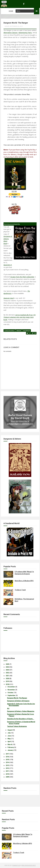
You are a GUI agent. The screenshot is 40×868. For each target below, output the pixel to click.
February (11, 747)
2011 (7, 771)
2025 (7, 664)
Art (8, 708)
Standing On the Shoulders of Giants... (21, 719)
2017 (7, 754)
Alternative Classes (11, 33)
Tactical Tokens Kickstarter (17, 726)
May (9, 739)
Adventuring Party (25, 33)
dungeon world (9, 331)
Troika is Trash (20, 590)
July (9, 733)
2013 (7, 765)
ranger (19, 331)
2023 (7, 670)
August (10, 730)
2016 (7, 757)
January (10, 750)
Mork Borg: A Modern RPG (24, 581)
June (9, 736)
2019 (7, 681)
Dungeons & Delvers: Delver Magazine (21, 711)
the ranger (26, 331)
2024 (7, 667)
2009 (7, 777)
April (9, 742)
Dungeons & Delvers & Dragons (18, 701)
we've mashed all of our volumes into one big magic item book (20, 317)
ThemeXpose (16, 865)
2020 (7, 679)
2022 (7, 673)
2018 (7, 684)
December (11, 687)
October (10, 693)
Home (4, 11)
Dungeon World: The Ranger (17, 698)
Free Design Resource (29, 865)
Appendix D (8, 265)
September (11, 695)
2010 (7, 774)
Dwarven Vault (9, 298)
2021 (7, 676)
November (11, 690)
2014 (7, 762)
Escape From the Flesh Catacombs (22, 277)
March (10, 744)
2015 (7, 760)
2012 (7, 768)
